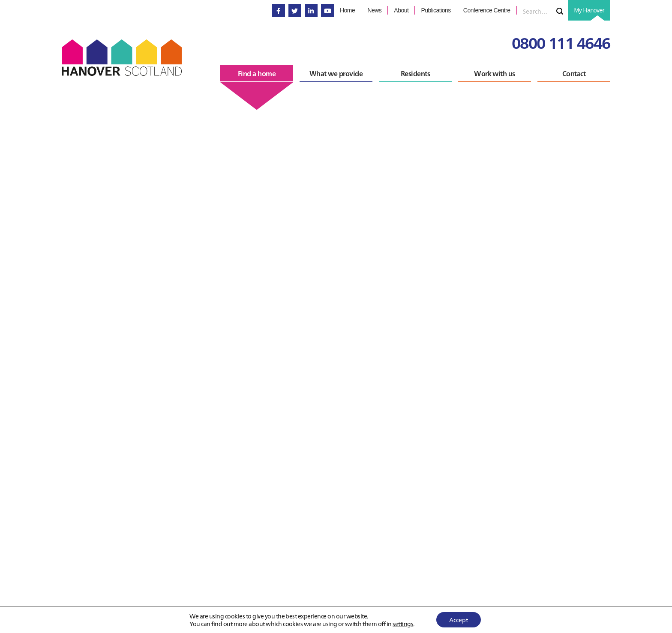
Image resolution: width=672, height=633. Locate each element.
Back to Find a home (110, 623)
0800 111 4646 (561, 42)
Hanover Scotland (122, 58)
